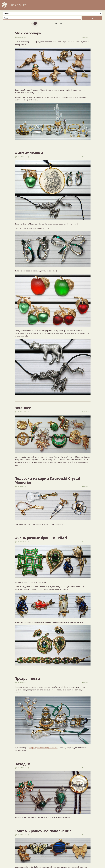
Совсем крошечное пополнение (43, 831)
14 (56, 23)
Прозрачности (27, 678)
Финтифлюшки (29, 153)
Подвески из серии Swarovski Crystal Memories (47, 480)
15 (61, 23)
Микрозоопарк (28, 33)
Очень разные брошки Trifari (41, 538)
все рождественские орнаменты (43, 748)
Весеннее (23, 408)
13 (51, 23)
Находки (22, 764)
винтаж (86, 37)
